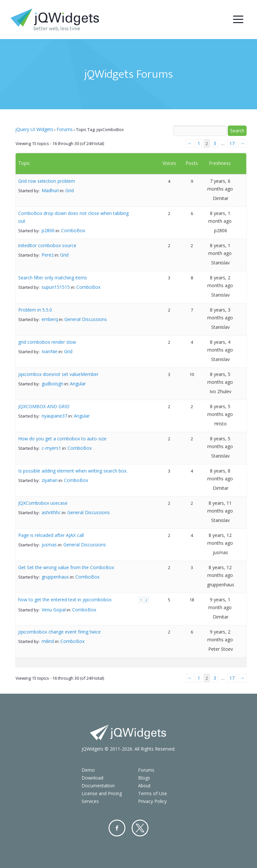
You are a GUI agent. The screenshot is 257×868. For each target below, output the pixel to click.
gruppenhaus (55, 577)
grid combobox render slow (47, 342)
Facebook (117, 828)
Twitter (140, 828)
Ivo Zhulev (220, 391)
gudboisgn (52, 384)
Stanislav (220, 263)
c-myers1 (51, 448)
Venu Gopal (54, 610)
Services (90, 801)
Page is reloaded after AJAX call (51, 535)
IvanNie (50, 351)
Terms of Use (153, 793)
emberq (50, 319)
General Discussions (86, 319)
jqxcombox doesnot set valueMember (58, 374)
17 (232, 143)
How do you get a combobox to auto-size (62, 439)
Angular (78, 384)
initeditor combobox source (47, 245)
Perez (48, 255)
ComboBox (73, 230)
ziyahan (50, 480)
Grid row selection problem (47, 181)
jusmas (49, 545)
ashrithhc (51, 512)
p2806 (48, 230)
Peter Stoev (221, 649)
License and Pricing (102, 793)
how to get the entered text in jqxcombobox (65, 600)
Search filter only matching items (53, 278)
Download (92, 778)
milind (48, 641)
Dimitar (221, 198)
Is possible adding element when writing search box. (73, 471)
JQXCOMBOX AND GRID (44, 406)
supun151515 (56, 287)
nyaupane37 (54, 416)
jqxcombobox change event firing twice (59, 632)
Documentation (98, 786)
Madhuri (50, 190)
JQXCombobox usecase (43, 503)
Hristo (220, 424)
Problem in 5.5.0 (35, 310)
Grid (70, 190)
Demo (88, 770)
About (144, 786)
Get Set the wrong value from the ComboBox (66, 567)
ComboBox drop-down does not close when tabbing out (73, 217)
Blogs (144, 778)
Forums (65, 129)
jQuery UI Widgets (34, 129)
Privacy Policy (152, 801)
